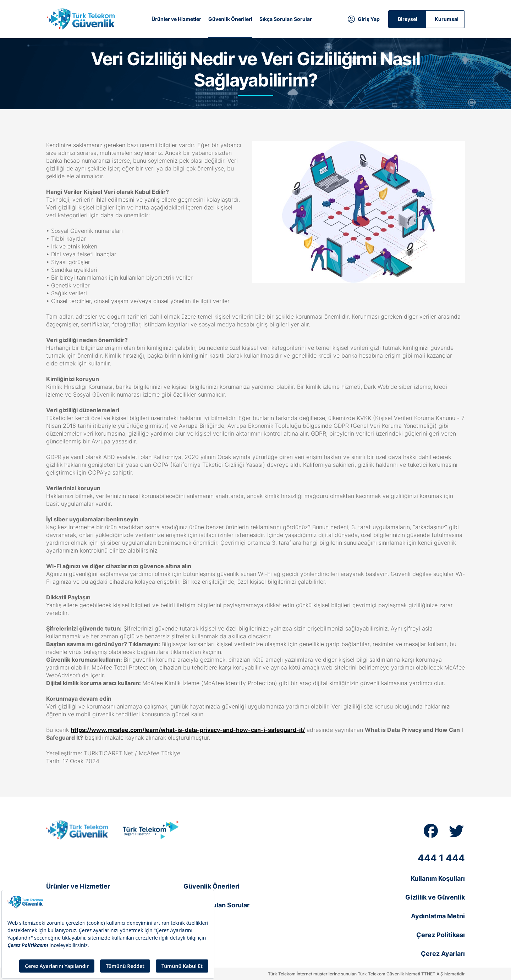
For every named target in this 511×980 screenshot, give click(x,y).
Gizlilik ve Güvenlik (435, 897)
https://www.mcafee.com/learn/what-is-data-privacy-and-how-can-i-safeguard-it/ (188, 730)
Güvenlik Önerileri (230, 19)
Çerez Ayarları (443, 954)
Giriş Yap (369, 19)
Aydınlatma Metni (438, 916)
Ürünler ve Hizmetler (176, 19)
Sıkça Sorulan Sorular (286, 19)
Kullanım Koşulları (438, 878)
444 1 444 (441, 858)
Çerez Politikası (441, 935)
